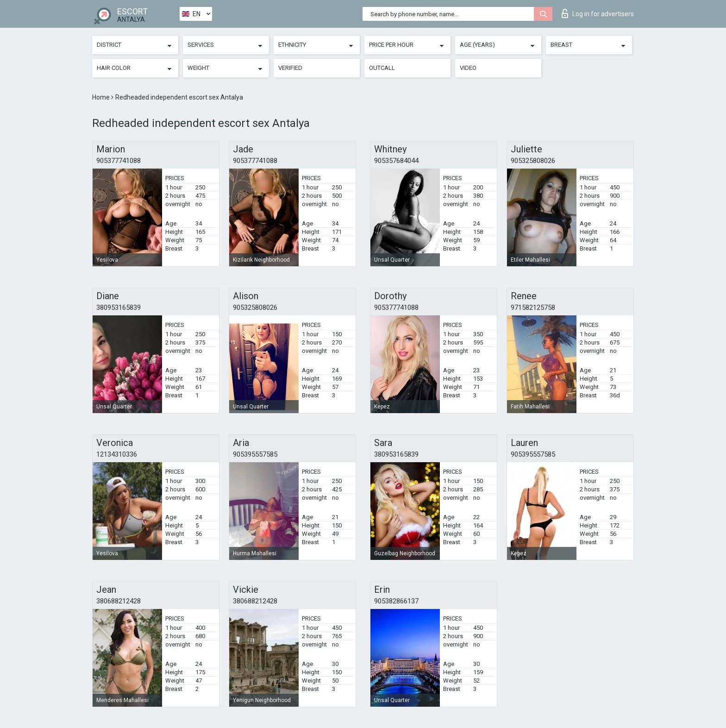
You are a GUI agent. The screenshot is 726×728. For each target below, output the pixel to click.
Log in (598, 13)
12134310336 (117, 454)
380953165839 (119, 308)
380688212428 (119, 601)
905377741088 (119, 161)
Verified (290, 68)
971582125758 (533, 308)
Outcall (382, 68)
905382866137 (396, 601)
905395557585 (255, 454)
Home (102, 97)
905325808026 (533, 161)
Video (468, 68)
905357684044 (396, 161)
